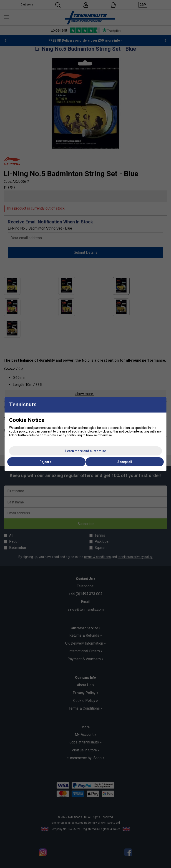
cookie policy (18, 431)
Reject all (47, 462)
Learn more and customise (86, 451)
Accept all (125, 462)
